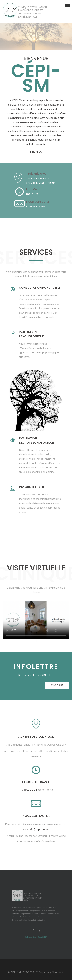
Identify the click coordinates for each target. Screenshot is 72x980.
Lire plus (36, 152)
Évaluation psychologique (31, 334)
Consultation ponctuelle (40, 288)
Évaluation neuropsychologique (36, 441)
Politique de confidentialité (36, 917)
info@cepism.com (39, 829)
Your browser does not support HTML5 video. (36, 620)
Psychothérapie (32, 487)
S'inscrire (57, 685)
